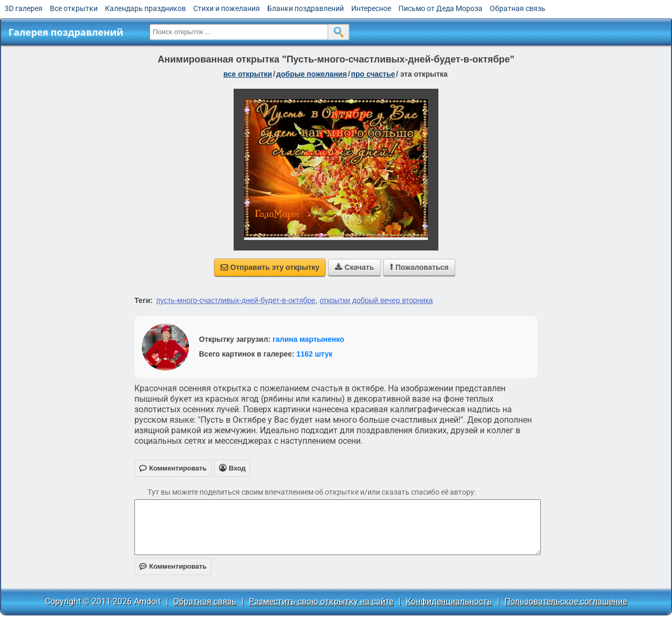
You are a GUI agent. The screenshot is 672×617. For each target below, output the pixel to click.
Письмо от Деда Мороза (440, 8)
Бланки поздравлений (306, 8)
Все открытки (74, 8)
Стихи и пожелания (227, 8)
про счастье (373, 74)
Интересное (371, 8)
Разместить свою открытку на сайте (321, 602)
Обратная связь (518, 8)
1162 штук (315, 354)
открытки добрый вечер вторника (376, 300)
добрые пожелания (312, 74)
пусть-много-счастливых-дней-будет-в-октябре (236, 300)
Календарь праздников (145, 8)
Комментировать (173, 566)
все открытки (248, 74)
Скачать (354, 267)
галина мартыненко (308, 339)
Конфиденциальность (449, 602)
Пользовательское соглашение (566, 602)
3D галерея (24, 8)
